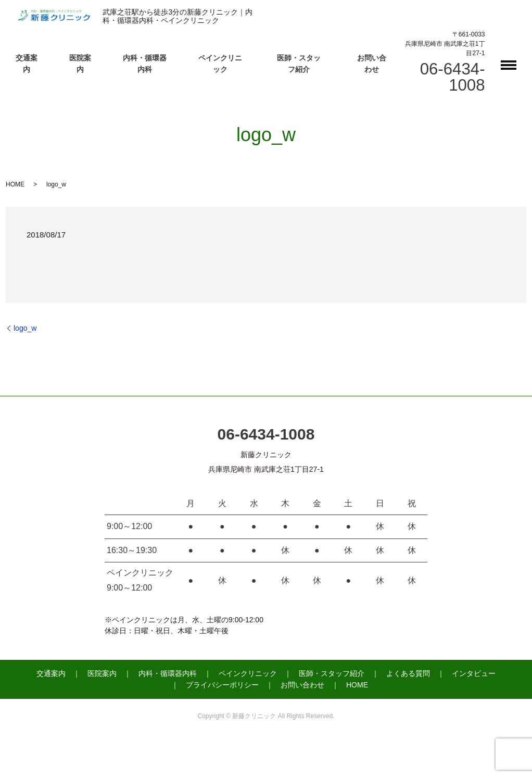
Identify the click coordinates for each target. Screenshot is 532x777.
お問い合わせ (302, 685)
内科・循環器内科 (168, 673)
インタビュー (474, 673)
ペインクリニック (248, 673)
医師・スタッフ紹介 (332, 673)
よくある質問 (408, 673)
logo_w (25, 328)
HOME (15, 184)
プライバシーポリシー (222, 685)
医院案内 (102, 673)
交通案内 (51, 673)
